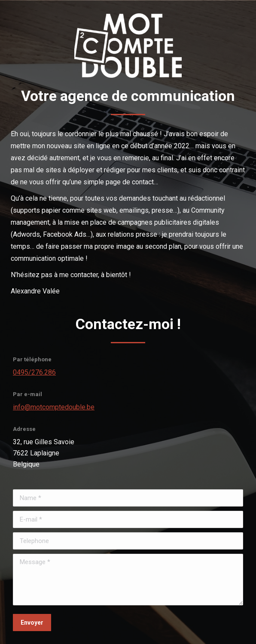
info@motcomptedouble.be (54, 407)
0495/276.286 (34, 372)
